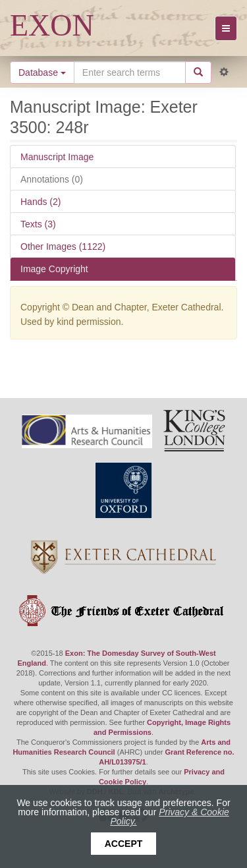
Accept (124, 844)
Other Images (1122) (63, 246)
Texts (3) (38, 224)
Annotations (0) (52, 179)
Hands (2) (41, 202)
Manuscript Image (57, 157)
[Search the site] (130, 72)
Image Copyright (54, 269)
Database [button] (42, 72)
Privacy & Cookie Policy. (169, 817)
